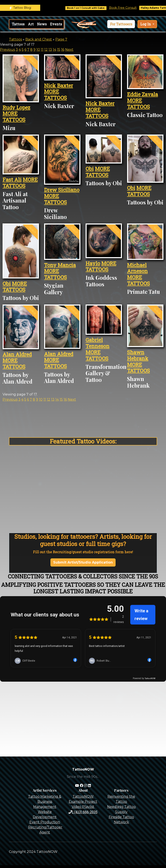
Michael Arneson (137, 268)
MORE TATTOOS (14, 117)
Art (31, 24)
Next (69, 50)
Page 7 (61, 39)
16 (63, 50)
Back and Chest (39, 39)
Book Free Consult (130, 8)
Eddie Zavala (142, 94)
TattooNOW (83, 796)
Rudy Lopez (16, 107)
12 (46, 50)
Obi (90, 169)
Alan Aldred (17, 354)
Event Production (45, 822)
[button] (121, 24)
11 (42, 50)
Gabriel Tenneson (97, 343)
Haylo (93, 263)
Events (56, 24)
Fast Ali (12, 180)
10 (38, 50)
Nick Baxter (59, 85)
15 (59, 50)
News (42, 24)
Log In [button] (146, 24)
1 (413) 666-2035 (83, 812)
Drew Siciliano (62, 190)
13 (50, 50)
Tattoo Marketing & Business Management (45, 802)
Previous (7, 50)
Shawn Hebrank (138, 355)
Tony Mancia (60, 265)
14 (54, 50)
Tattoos (18, 24)
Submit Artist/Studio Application (83, 562)
